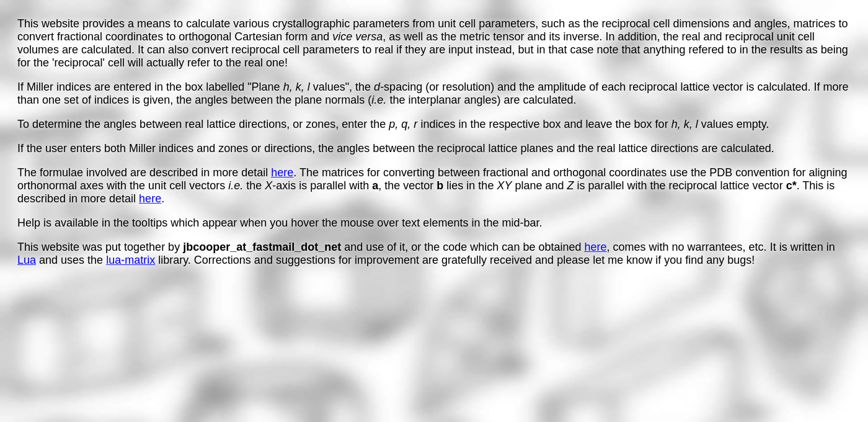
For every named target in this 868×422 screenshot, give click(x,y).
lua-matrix (131, 260)
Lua (27, 260)
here (282, 173)
